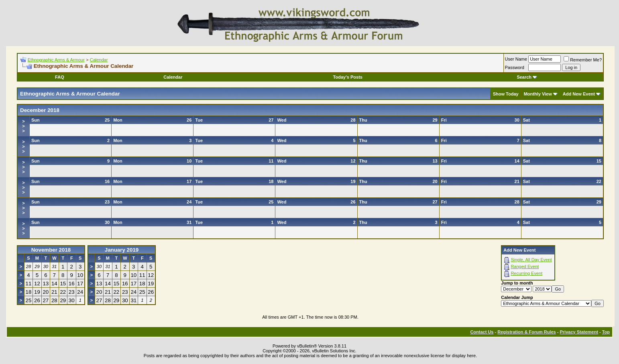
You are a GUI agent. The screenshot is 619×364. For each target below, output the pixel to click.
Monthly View (538, 94)
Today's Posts (348, 77)
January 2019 (122, 250)
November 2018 (51, 250)
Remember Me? (583, 60)
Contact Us (482, 332)
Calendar (99, 60)
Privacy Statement (579, 332)
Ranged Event (525, 266)
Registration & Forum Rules (526, 332)
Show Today (506, 94)
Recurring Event (526, 273)
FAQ (60, 77)
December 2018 (40, 110)
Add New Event (579, 94)
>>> (23, 126)
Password (515, 67)
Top (606, 332)
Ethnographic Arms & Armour (56, 60)
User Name (516, 59)
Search (527, 77)
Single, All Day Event (531, 260)
